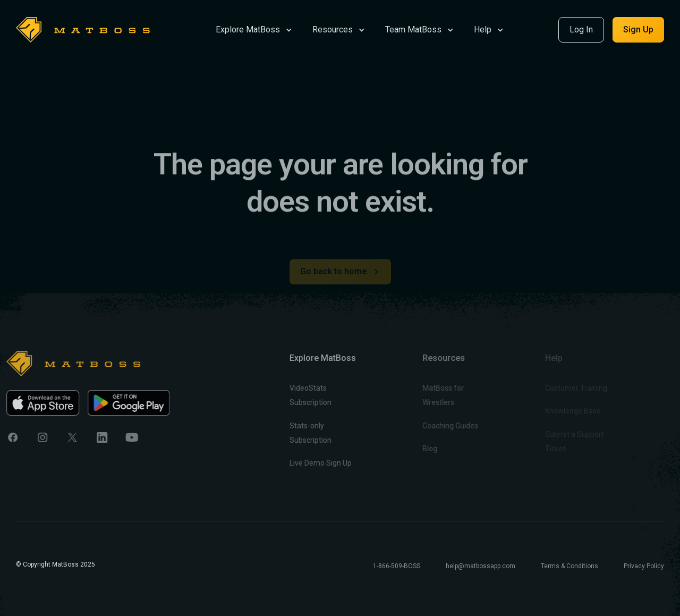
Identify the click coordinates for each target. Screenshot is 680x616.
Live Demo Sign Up (307, 463)
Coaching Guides (432, 426)
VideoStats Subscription (297, 395)
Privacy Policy (644, 566)
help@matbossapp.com (481, 566)
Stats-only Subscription (297, 433)
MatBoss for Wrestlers (424, 395)
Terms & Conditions (569, 566)
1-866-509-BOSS (397, 566)
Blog (411, 449)
